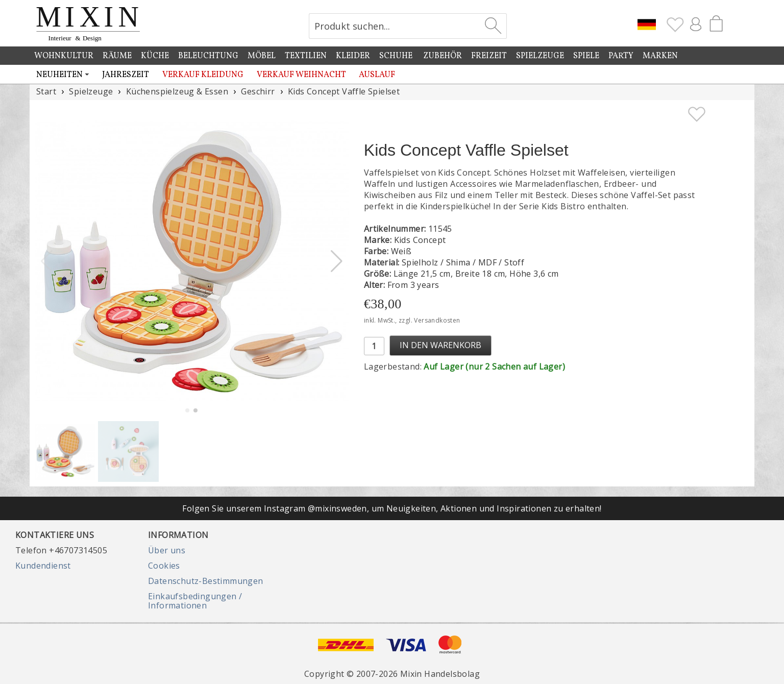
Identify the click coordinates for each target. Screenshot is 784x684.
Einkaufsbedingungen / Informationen (195, 601)
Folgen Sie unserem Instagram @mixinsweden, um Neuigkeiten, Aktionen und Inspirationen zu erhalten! (392, 508)
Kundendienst (43, 566)
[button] (337, 261)
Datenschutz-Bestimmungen (206, 581)
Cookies (164, 566)
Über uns (167, 550)
